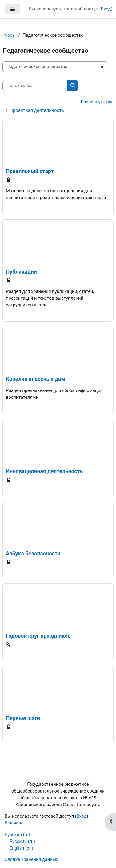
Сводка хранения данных (31, 859)
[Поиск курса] (35, 86)
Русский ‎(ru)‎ (17, 835)
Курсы (9, 35)
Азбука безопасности (33, 554)
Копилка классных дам (36, 379)
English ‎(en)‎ (21, 848)
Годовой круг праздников (38, 636)
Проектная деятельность (37, 110)
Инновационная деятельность (44, 471)
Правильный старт (30, 171)
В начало (14, 823)
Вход (106, 9)
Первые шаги (23, 718)
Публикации (21, 272)
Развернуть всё (97, 102)
